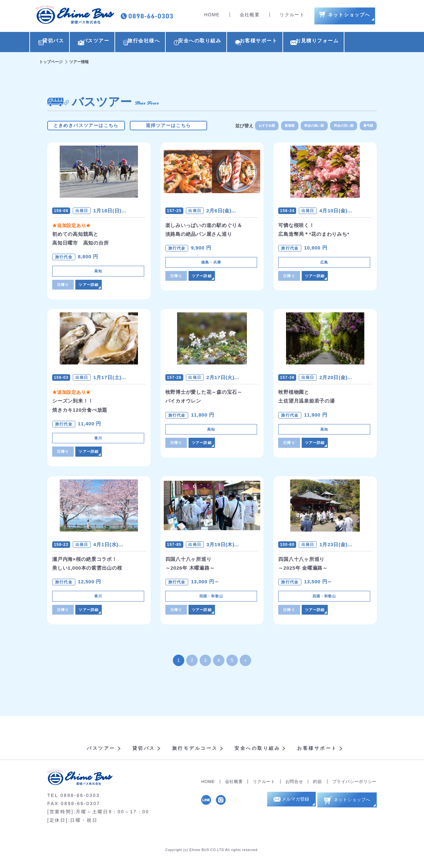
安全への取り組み (225, 43)
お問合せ (294, 788)
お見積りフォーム (358, 43)
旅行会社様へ (160, 43)
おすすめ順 (253, 127)
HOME (212, 16)
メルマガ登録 (293, 808)
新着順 (279, 127)
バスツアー (104, 43)
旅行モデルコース (195, 755)
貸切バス (53, 43)
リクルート (292, 16)
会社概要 (250, 16)
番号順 (367, 127)
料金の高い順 (307, 127)
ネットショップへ (350, 807)
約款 (318, 788)
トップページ (51, 64)
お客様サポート (292, 43)
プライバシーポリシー (355, 788)
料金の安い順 (339, 127)
